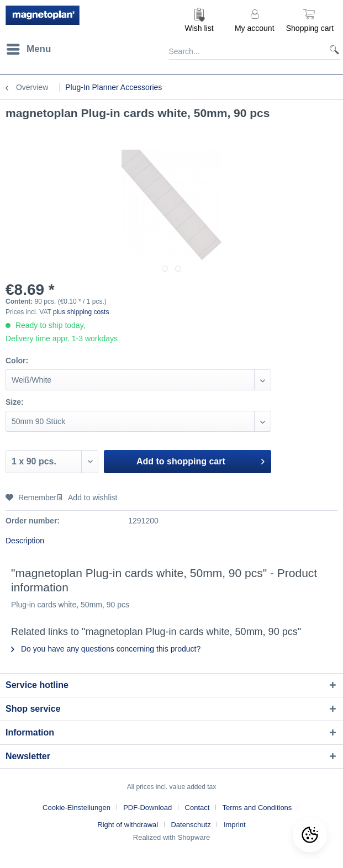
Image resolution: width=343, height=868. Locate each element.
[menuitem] (199, 19)
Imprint (235, 825)
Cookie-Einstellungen (76, 808)
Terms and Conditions (257, 808)
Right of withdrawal (128, 825)
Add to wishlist (87, 497)
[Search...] (255, 49)
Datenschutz (191, 825)
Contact (197, 808)
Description (25, 541)
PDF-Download (147, 808)
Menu (29, 47)
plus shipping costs (81, 312)
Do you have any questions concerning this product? (106, 649)
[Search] (330, 49)
